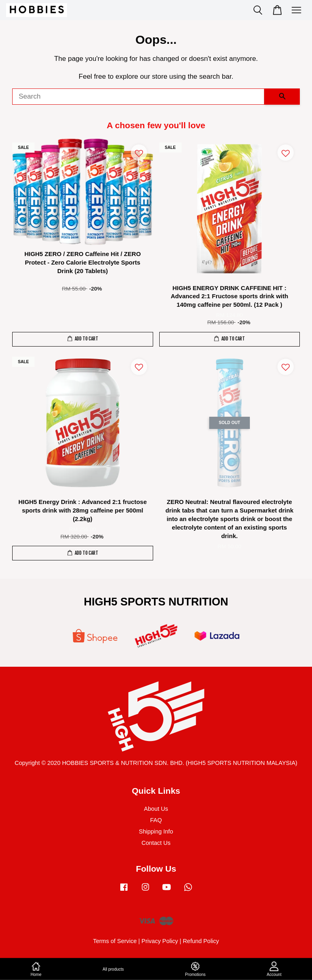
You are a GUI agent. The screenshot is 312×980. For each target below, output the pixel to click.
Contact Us (156, 843)
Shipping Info (156, 831)
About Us (156, 809)
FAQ (156, 820)
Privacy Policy (160, 941)
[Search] (138, 97)
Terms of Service (115, 941)
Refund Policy (201, 941)
